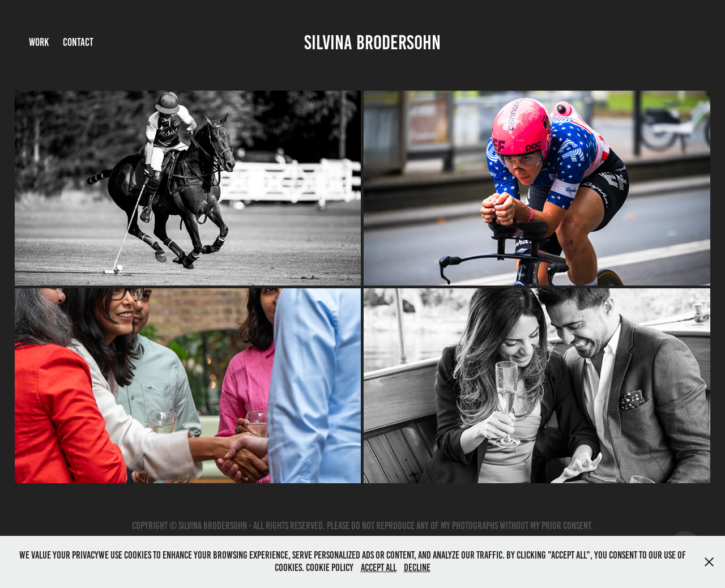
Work (39, 42)
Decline (417, 568)
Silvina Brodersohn (372, 42)
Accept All (379, 568)
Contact (78, 42)
